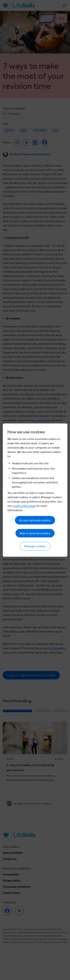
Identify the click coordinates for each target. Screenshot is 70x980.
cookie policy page (24, 506)
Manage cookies (35, 546)
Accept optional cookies (35, 520)
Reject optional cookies (35, 533)
